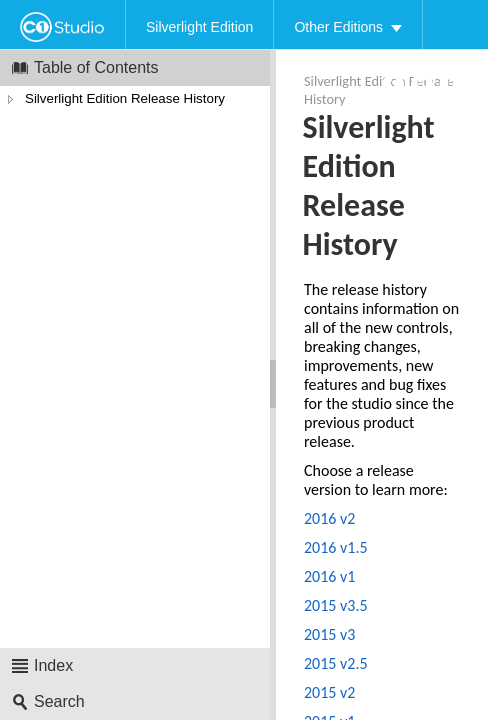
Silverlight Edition (199, 27)
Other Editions (338, 27)
